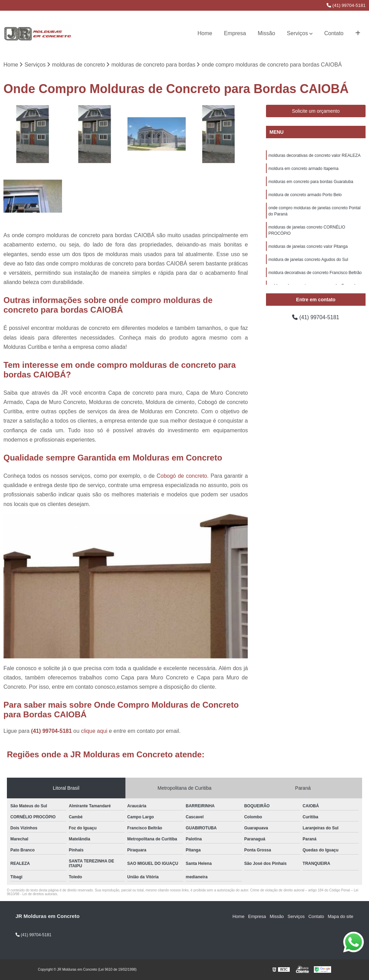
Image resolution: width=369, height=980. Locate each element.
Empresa (235, 33)
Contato (334, 33)
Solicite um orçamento (316, 111)
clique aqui (94, 731)
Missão (266, 33)
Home (205, 33)
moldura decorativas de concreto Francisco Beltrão (315, 273)
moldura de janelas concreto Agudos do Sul (308, 260)
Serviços (298, 33)
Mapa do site (340, 917)
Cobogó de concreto (182, 476)
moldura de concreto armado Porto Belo (305, 195)
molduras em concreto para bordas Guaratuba (311, 182)
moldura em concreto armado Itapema (303, 169)
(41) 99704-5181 (346, 5)
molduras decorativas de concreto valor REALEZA (314, 156)
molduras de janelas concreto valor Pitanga (308, 247)
